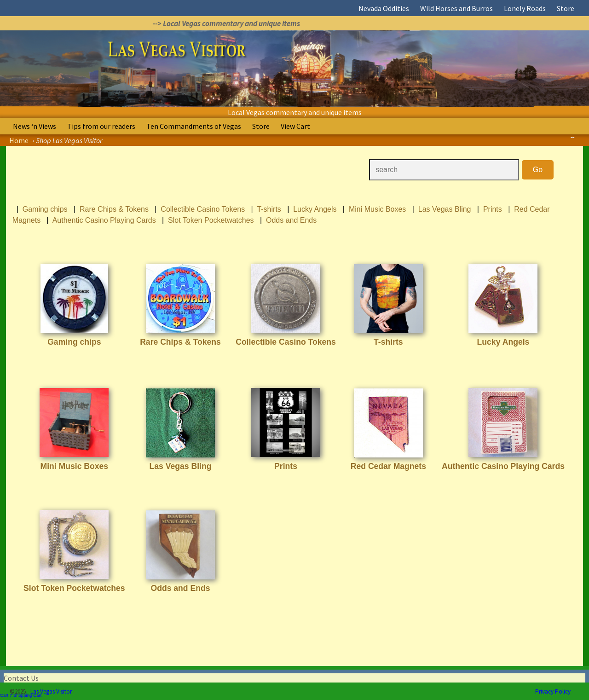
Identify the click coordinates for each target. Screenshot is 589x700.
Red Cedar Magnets (388, 466)
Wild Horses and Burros (456, 8)
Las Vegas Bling (445, 209)
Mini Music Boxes (377, 209)
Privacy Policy (553, 691)
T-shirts (269, 209)
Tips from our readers (101, 126)
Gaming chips (45, 209)
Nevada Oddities (384, 8)
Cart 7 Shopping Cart (21, 695)
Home (19, 140)
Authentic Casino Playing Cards (104, 220)
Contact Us (21, 678)
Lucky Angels (315, 209)
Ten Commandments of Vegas (194, 126)
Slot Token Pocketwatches (211, 220)
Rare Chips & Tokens (114, 209)
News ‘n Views (35, 126)
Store (566, 8)
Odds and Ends (291, 220)
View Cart (295, 126)
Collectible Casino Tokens (203, 209)
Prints (493, 209)
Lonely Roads (525, 8)
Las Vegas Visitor (51, 691)
